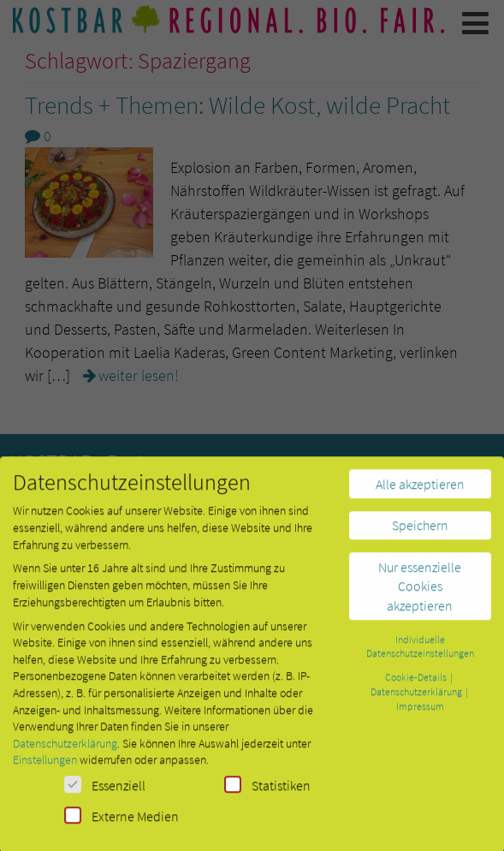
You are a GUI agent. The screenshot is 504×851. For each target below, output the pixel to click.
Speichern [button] (420, 533)
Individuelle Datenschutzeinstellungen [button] (420, 653)
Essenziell (105, 791)
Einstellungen (45, 767)
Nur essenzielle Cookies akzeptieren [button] (420, 593)
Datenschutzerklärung (65, 750)
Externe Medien (122, 822)
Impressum (420, 713)
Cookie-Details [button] (417, 684)
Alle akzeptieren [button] (420, 491)
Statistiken (267, 791)
